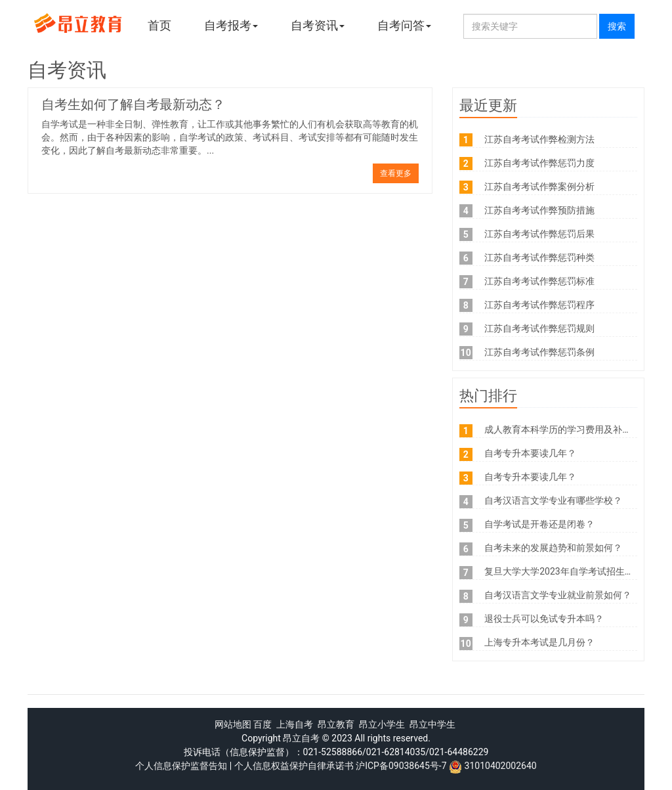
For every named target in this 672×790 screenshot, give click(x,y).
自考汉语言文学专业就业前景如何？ (558, 595)
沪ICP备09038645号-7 (401, 766)
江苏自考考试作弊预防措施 (539, 210)
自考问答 (404, 25)
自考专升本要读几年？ (530, 453)
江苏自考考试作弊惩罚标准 (539, 281)
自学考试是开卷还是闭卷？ (539, 524)
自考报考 (231, 25)
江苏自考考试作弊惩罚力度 (539, 163)
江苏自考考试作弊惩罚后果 (539, 234)
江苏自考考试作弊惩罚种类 (539, 257)
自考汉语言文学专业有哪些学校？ (553, 500)
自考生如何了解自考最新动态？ (133, 104)
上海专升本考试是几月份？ (539, 642)
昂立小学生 (382, 724)
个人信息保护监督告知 (181, 766)
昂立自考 (301, 738)
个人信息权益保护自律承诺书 (294, 766)
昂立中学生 (432, 724)
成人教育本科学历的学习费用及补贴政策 (567, 429)
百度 (262, 724)
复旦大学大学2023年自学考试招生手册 (563, 571)
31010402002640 (501, 766)
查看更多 (396, 173)
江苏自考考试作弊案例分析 (539, 187)
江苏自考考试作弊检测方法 (539, 139)
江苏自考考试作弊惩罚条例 (539, 352)
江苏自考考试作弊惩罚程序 (539, 305)
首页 (159, 25)
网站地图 (233, 724)
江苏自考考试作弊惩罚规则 (539, 328)
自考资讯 (318, 25)
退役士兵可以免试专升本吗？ (544, 619)
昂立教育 (336, 724)
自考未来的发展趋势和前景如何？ (553, 548)
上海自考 (295, 724)
